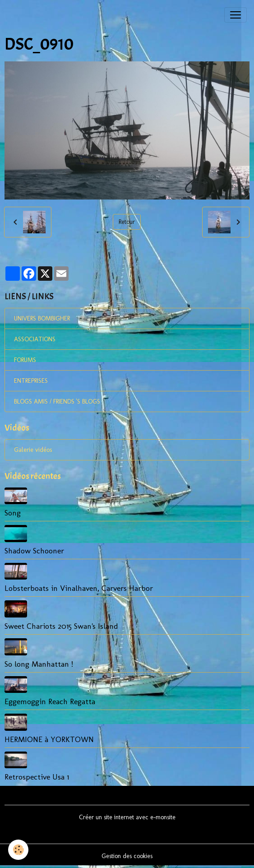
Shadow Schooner (34, 550)
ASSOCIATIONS (35, 339)
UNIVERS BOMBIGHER (42, 318)
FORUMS (25, 360)
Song (13, 513)
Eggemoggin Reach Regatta (50, 701)
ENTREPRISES (31, 381)
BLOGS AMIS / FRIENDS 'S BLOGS (57, 402)
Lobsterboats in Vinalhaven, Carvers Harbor (79, 588)
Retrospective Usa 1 (37, 777)
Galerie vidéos (33, 450)
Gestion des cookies (127, 856)
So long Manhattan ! (39, 664)
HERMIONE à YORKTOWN (49, 739)
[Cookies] (18, 850)
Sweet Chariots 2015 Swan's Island (61, 626)
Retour (127, 222)
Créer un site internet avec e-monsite (127, 817)
